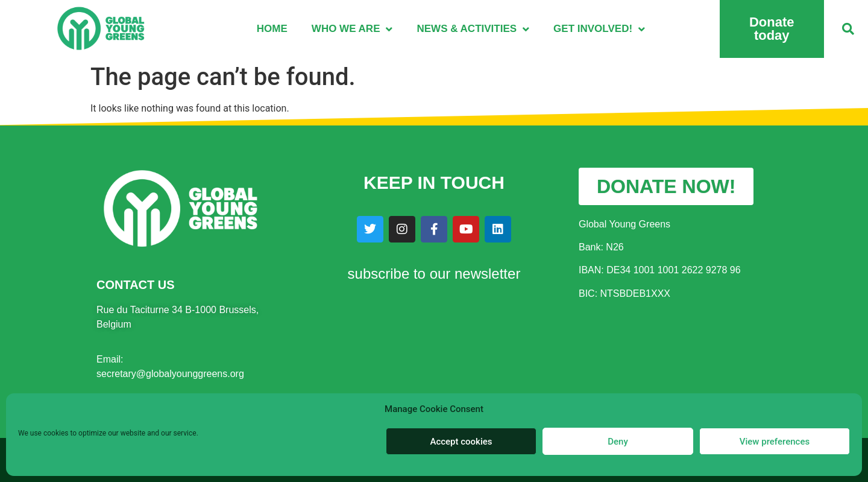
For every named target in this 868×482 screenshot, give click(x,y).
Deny (618, 442)
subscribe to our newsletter (434, 274)
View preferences (775, 442)
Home (272, 29)
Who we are (352, 29)
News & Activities (473, 29)
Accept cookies (461, 442)
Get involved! (599, 29)
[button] (848, 29)
